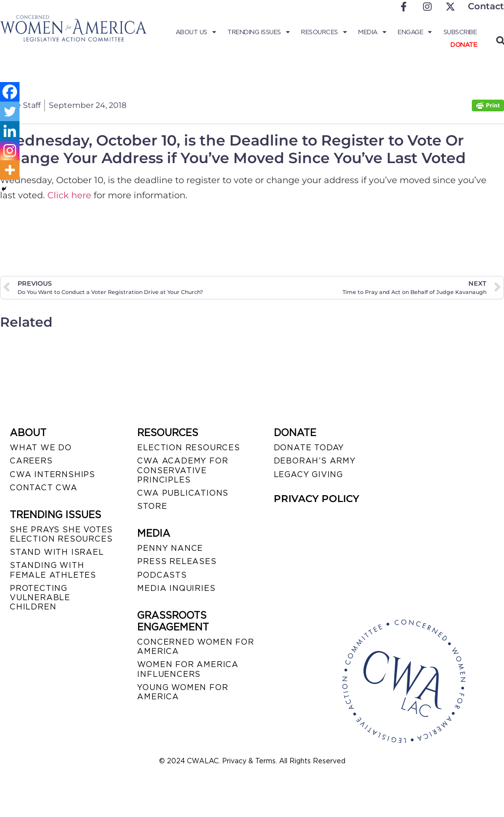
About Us (197, 32)
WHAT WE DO (41, 448)
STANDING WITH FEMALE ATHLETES (53, 570)
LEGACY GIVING (308, 474)
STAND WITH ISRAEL (57, 552)
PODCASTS (162, 575)
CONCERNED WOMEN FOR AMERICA (195, 647)
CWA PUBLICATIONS (183, 493)
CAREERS (31, 461)
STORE (152, 506)
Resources (324, 32)
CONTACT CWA (44, 488)
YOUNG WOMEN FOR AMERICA (182, 692)
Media (373, 32)
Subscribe (461, 32)
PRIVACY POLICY (316, 499)
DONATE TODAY (309, 448)
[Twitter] (10, 111)
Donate (464, 45)
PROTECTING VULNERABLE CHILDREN (40, 597)
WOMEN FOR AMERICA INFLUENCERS (188, 669)
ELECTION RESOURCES (188, 448)
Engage (415, 32)
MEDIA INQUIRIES (176, 588)
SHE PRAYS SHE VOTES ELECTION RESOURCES (61, 534)
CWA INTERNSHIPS (52, 474)
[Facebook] (10, 92)
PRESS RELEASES (177, 561)
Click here (69, 195)
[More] (10, 170)
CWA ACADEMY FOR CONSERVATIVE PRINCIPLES (182, 470)
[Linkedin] (10, 131)
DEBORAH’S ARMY (315, 461)
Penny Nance (170, 548)
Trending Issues (259, 32)
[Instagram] (10, 150)
